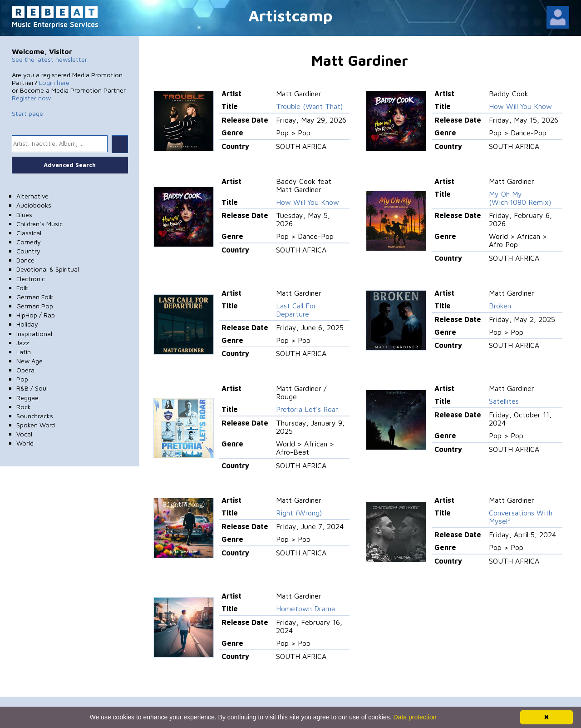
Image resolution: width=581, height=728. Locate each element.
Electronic (31, 279)
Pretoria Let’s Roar (307, 409)
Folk (22, 288)
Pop (22, 379)
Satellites (504, 401)
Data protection (415, 717)
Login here (54, 82)
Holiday (27, 324)
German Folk (35, 297)
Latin (24, 352)
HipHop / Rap (36, 315)
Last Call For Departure (296, 310)
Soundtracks (35, 416)
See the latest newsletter (49, 59)
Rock (24, 407)
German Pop (35, 306)
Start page (27, 113)
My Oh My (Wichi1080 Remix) (520, 198)
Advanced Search (70, 165)
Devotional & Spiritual (48, 269)
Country (28, 251)
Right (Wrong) (299, 513)
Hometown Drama (305, 609)
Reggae (27, 398)
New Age (30, 361)
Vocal (24, 434)
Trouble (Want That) (309, 106)
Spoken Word (36, 425)
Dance (25, 260)
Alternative (32, 196)
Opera (25, 370)
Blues (24, 215)
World (25, 443)
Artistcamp (290, 15)
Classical (29, 233)
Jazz (23, 343)
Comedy (29, 242)
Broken (500, 306)
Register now (31, 98)
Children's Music (39, 224)
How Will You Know (520, 106)
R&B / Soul (32, 388)
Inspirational (34, 334)
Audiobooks (34, 205)
